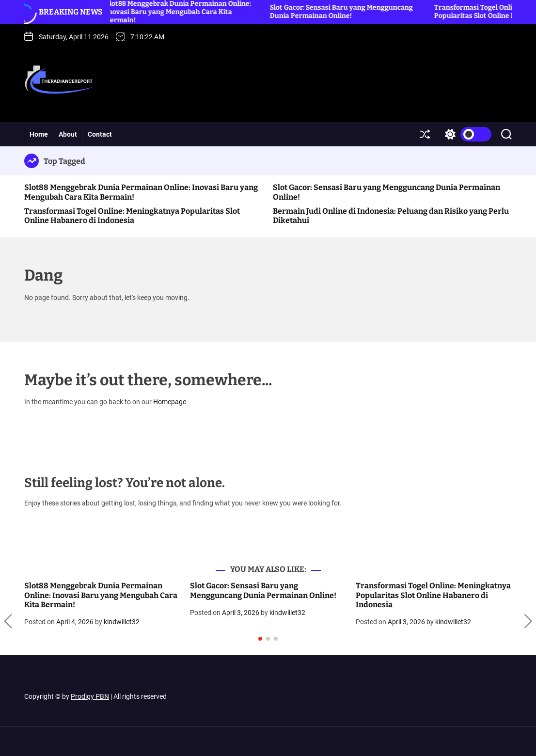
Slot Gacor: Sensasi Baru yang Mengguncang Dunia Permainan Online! (346, 12)
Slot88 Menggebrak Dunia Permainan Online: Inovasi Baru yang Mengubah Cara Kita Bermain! (101, 595)
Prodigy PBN (90, 696)
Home (39, 134)
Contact (100, 134)
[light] (466, 134)
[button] (8, 621)
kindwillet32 (122, 622)
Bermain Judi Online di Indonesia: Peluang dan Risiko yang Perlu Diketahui (391, 216)
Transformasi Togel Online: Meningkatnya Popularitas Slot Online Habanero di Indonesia (132, 216)
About (68, 134)
